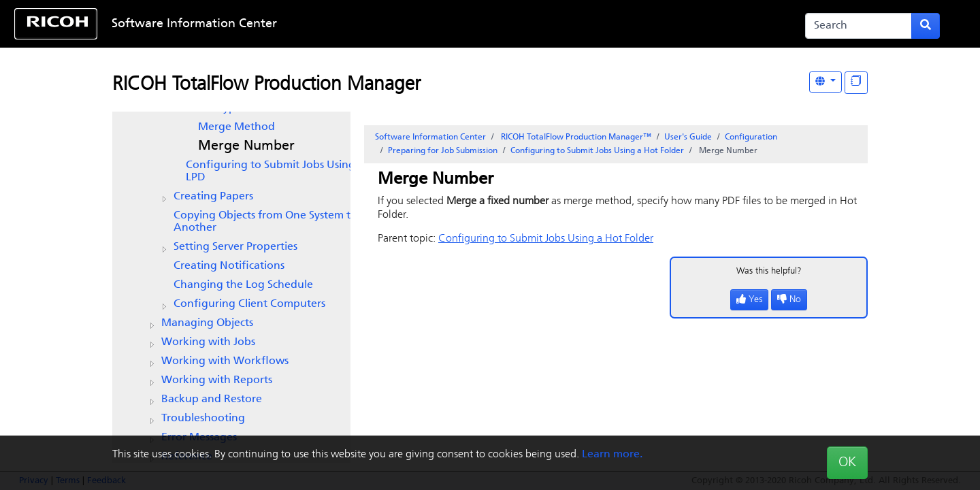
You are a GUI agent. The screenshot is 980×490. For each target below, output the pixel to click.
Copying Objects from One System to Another (265, 222)
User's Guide (688, 137)
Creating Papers (213, 197)
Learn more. (612, 455)
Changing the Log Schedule (243, 285)
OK (847, 463)
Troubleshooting (203, 419)
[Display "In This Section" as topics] (856, 83)
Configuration (751, 137)
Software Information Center (194, 24)
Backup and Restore (212, 399)
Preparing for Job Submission (443, 151)
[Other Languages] (826, 82)
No (789, 300)
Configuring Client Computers (249, 304)
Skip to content (447, 24)
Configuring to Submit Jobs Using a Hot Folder (597, 151)
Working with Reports (217, 380)
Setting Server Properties (235, 247)
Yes (749, 300)
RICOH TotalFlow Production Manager (266, 85)
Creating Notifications (229, 266)
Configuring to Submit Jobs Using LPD (271, 171)
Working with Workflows (225, 361)
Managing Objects (207, 323)
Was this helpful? (769, 271)
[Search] (859, 26)
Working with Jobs (208, 342)
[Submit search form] (926, 26)
